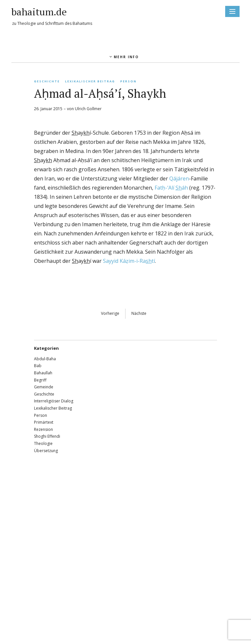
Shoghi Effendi (47, 436)
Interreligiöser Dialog (54, 401)
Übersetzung (46, 451)
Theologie (43, 443)
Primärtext (44, 422)
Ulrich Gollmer (88, 109)
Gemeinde (44, 387)
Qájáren (179, 178)
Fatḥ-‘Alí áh (171, 188)
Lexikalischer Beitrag (90, 81)
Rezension (43, 429)
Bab (38, 366)
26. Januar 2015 (48, 109)
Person (128, 81)
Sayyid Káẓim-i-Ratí (129, 261)
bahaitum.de (39, 12)
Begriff (40, 380)
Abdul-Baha (45, 359)
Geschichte (47, 81)
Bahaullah (43, 373)
